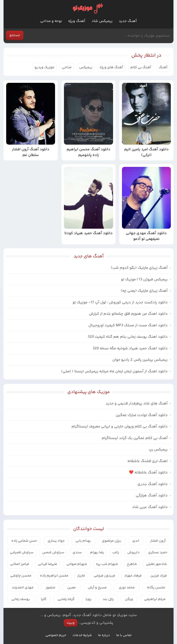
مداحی (67, 67)
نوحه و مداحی (51, 21)
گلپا (44, 599)
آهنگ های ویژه (111, 67)
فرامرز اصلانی (20, 564)
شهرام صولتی (77, 564)
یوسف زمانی (21, 599)
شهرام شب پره (107, 564)
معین (72, 588)
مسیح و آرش (97, 588)
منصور (50, 588)
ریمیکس (86, 67)
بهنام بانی (83, 541)
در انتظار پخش (146, 56)
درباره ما (104, 635)
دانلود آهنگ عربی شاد (150, 507)
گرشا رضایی (66, 599)
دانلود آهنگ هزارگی (152, 496)
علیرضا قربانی (48, 564)
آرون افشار (158, 541)
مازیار (81, 576)
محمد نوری (127, 588)
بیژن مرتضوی (112, 541)
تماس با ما (124, 635)
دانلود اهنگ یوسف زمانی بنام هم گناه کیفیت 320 (128, 337)
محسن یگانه (156, 588)
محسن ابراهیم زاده (54, 576)
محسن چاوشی (21, 576)
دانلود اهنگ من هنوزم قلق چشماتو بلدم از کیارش (128, 314)
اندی (136, 541)
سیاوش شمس (53, 553)
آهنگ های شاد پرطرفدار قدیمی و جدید (137, 404)
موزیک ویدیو (44, 67)
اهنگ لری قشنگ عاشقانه (147, 461)
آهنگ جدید (128, 21)
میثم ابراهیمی (155, 599)
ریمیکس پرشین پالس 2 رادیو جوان (140, 360)
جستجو (15, 35)
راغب (116, 553)
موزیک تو (88, 8)
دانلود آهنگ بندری (153, 484)
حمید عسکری (158, 553)
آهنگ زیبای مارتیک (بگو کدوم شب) (139, 268)
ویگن (129, 599)
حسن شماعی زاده (24, 541)
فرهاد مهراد (133, 576)
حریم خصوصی (56, 635)
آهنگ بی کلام (141, 67)
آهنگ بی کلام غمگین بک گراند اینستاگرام (135, 438)
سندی (77, 553)
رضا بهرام (97, 553)
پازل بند (108, 599)
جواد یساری (56, 541)
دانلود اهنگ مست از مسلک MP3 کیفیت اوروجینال (128, 325)
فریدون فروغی (105, 576)
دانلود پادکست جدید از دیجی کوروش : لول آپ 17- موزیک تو (120, 302)
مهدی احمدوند (23, 588)
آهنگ (163, 67)
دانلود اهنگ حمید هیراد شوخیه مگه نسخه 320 (130, 348)
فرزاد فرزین (159, 576)
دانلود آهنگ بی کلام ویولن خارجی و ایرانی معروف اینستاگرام (120, 427)
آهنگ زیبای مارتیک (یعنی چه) (144, 291)
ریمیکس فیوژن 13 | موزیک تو (144, 279)
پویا (89, 599)
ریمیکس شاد (102, 21)
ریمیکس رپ (158, 450)
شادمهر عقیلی (156, 564)
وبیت (71, 623)
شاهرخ (132, 564)
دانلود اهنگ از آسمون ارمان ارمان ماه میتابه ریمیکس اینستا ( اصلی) (114, 371)
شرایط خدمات (82, 635)
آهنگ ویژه (77, 21)
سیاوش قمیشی (22, 553)
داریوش (133, 553)
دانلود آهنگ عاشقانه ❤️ (148, 473)
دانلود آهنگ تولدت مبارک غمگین (142, 415)
